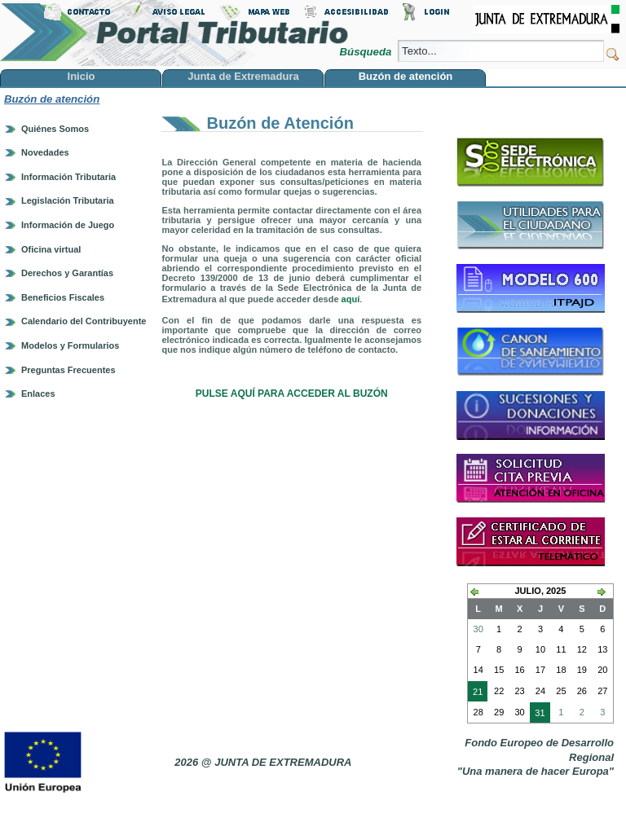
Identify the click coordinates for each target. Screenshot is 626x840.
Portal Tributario (174, 33)
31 (537, 715)
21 (475, 693)
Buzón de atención (52, 99)
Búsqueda (367, 52)
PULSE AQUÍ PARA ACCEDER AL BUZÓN (292, 394)
